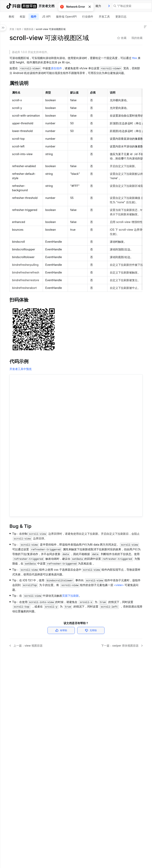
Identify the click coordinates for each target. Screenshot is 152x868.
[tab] (98, 6)
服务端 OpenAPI (66, 16)
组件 (34, 16)
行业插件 (88, 16)
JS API (46, 16)
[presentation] (109, 6)
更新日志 (121, 16)
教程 (11, 16)
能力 (98, 6)
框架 (23, 16)
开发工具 (104, 16)
